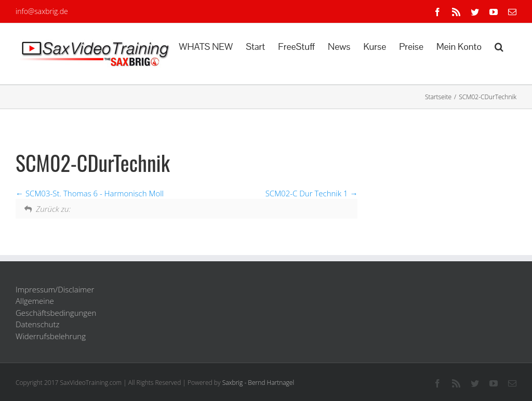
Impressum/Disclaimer (55, 289)
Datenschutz (37, 324)
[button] (499, 46)
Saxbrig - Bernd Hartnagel (258, 383)
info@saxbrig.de (42, 11)
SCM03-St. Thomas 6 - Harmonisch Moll (90, 193)
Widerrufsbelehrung (51, 336)
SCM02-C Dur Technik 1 (312, 193)
